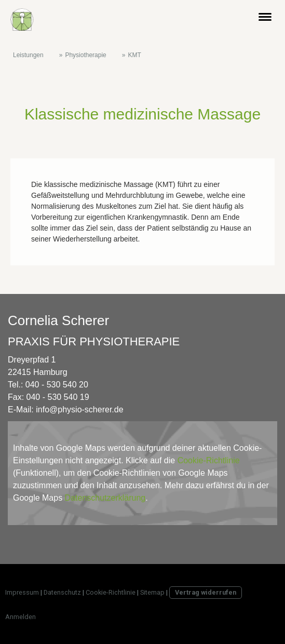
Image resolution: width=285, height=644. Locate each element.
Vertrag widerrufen (206, 592)
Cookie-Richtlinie (209, 460)
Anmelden (21, 617)
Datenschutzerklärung (105, 498)
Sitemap (152, 592)
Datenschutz (62, 592)
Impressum (22, 592)
